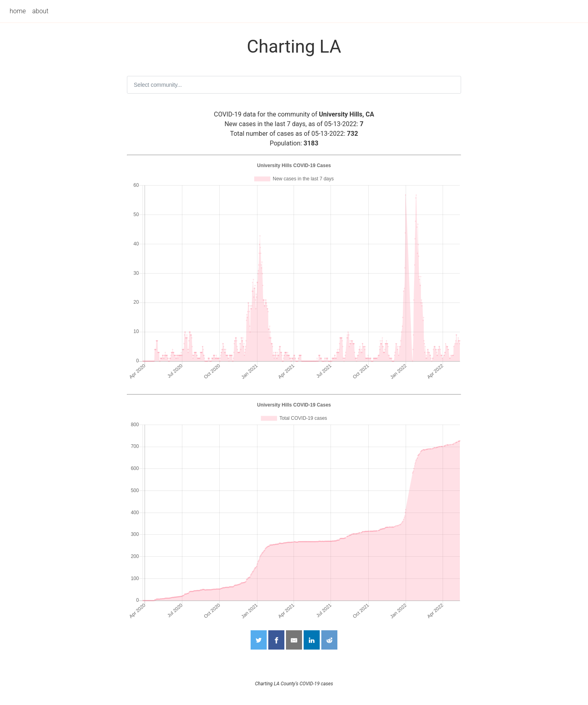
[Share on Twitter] (259, 640)
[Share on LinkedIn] (312, 640)
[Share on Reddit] (329, 640)
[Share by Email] (294, 640)
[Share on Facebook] (276, 640)
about (40, 11)
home (18, 11)
